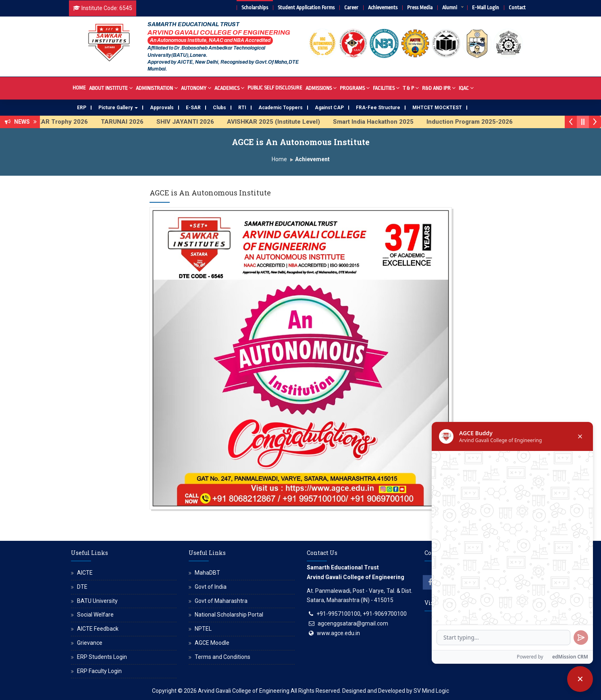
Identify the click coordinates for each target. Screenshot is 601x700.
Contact (517, 7)
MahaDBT (207, 573)
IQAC (466, 88)
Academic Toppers (281, 108)
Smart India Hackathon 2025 (379, 122)
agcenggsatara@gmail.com (353, 623)
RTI (242, 108)
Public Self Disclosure (275, 88)
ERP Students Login (102, 657)
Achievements (383, 7)
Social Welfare (95, 615)
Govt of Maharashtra (221, 601)
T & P (411, 88)
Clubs (219, 108)
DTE (82, 587)
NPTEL (203, 629)
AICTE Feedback (98, 629)
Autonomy (196, 88)
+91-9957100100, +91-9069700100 (362, 614)
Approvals (162, 108)
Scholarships (255, 7)
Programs (355, 88)
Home (79, 88)
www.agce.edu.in (338, 633)
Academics (229, 88)
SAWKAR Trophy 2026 (62, 122)
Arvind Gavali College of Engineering (244, 691)
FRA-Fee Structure (378, 108)
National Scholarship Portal (229, 615)
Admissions (321, 88)
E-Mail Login (486, 7)
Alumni (450, 7)
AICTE (85, 573)
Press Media (420, 7)
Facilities (386, 88)
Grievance (90, 643)
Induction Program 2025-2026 (476, 122)
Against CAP (329, 108)
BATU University (97, 601)
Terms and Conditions (223, 657)
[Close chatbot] (580, 679)
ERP (82, 108)
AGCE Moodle (212, 643)
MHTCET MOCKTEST (437, 108)
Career (351, 7)
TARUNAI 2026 (128, 122)
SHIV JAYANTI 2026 (191, 122)
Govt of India (211, 587)
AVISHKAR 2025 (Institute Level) (280, 122)
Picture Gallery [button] (118, 108)
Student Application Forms (306, 7)
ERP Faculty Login (99, 671)
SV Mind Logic (431, 691)
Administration (157, 88)
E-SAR (193, 108)
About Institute (111, 88)
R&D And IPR (439, 88)
